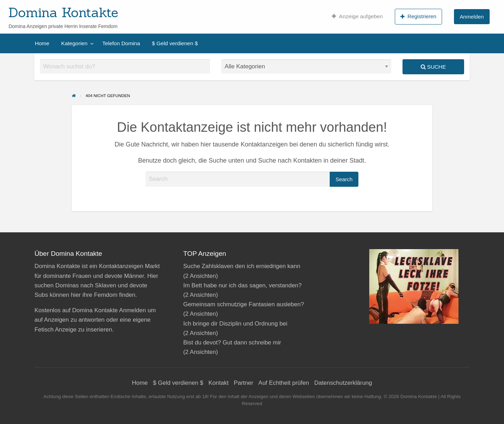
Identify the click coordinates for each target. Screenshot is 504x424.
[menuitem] (357, 16)
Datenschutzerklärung (343, 383)
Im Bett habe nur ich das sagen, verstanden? (242, 285)
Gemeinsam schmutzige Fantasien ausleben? (243, 304)
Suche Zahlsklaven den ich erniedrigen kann (242, 266)
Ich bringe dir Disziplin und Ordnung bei (235, 324)
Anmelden (472, 17)
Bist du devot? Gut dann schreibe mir (232, 343)
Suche (433, 67)
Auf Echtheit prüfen (284, 383)
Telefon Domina (121, 43)
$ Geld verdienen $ (175, 43)
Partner (244, 383)
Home (42, 43)
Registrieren (418, 16)
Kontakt (218, 383)
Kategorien (74, 43)
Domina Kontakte (63, 12)
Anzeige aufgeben (357, 16)
